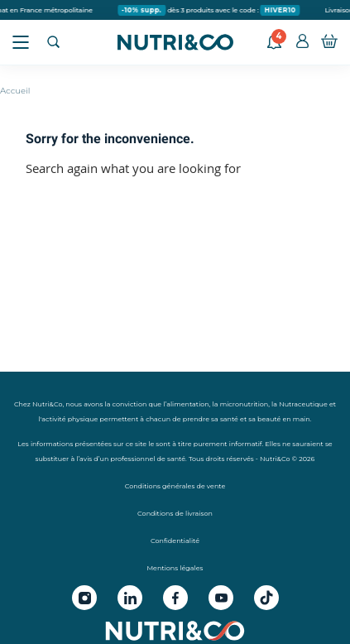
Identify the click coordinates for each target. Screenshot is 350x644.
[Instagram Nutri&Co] (84, 598)
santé (229, 419)
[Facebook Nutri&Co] (175, 598)
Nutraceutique (303, 404)
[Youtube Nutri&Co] (221, 598)
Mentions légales (175, 568)
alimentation (188, 404)
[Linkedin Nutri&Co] (130, 598)
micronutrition (245, 404)
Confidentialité (175, 541)
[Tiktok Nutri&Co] (266, 598)
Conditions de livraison (175, 513)
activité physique (70, 419)
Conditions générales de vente (175, 486)
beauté (269, 419)
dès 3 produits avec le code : (211, 10)
